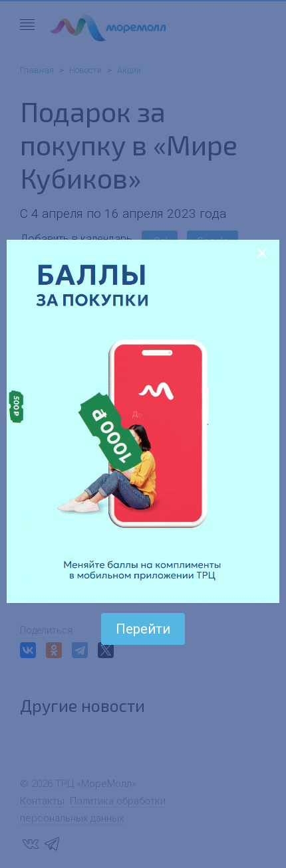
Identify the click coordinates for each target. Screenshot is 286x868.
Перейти (143, 629)
